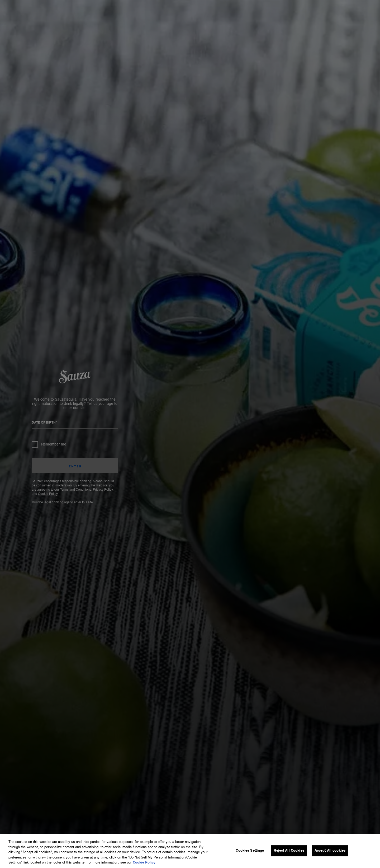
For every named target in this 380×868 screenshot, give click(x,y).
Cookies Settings (250, 851)
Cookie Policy (144, 863)
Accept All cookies (330, 851)
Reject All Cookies (289, 851)
